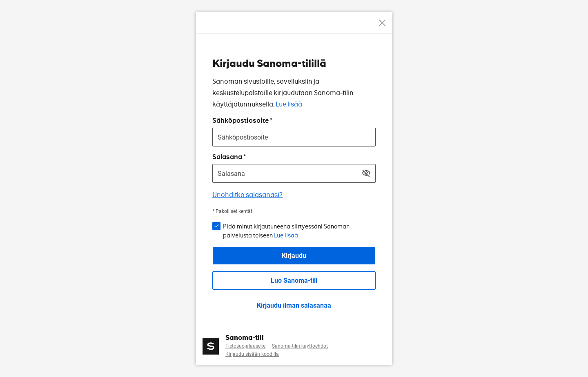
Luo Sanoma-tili (294, 281)
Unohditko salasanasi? (247, 195)
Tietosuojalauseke (245, 346)
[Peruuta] (382, 23)
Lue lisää (289, 104)
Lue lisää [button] (286, 235)
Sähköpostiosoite (241, 121)
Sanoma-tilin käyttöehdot (300, 346)
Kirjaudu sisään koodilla (252, 354)
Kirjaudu (294, 256)
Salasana (227, 157)
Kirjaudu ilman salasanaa (294, 305)
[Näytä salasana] (366, 173)
